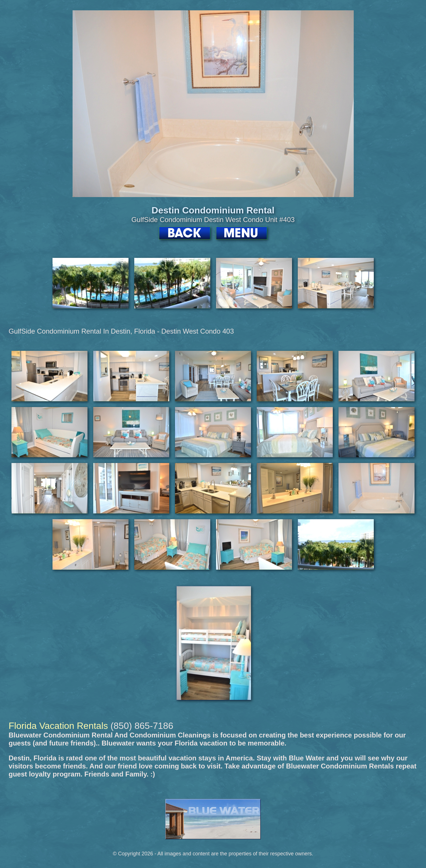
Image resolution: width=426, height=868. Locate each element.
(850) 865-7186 (142, 726)
